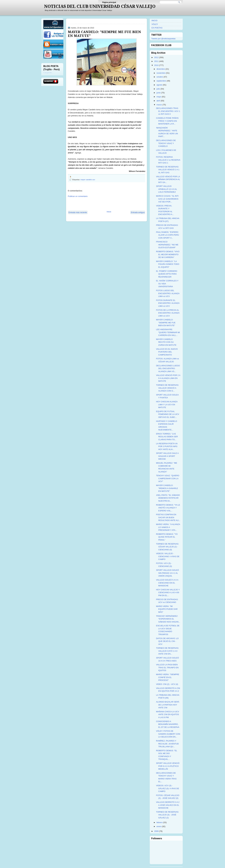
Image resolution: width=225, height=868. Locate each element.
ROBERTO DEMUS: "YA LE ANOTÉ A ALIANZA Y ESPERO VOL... (168, 508)
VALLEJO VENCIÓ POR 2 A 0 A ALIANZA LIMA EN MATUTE (168, 378)
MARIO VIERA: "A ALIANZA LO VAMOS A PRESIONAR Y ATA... (168, 527)
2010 (156, 65)
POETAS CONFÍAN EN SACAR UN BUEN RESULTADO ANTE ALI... (168, 517)
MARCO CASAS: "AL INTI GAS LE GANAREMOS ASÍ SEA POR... (167, 199)
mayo (159, 97)
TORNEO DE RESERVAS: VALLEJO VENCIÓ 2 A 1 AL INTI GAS (168, 170)
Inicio (109, 212)
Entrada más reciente (78, 212)
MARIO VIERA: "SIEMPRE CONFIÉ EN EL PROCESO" (168, 677)
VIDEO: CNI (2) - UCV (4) (167, 684)
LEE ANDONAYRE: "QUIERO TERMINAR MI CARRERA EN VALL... (168, 332)
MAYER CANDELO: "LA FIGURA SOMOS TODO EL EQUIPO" (168, 264)
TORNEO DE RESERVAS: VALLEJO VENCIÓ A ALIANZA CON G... (167, 388)
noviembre (161, 73)
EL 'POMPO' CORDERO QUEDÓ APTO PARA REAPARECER (167, 274)
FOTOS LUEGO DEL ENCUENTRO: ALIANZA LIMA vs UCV (168, 293)
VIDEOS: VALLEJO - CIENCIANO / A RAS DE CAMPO (168, 556)
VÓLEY (155, 24)
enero (159, 826)
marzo (159, 105)
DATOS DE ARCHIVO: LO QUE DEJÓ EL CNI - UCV (167, 641)
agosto (159, 85)
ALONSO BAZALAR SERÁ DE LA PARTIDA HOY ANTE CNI (168, 705)
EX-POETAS (157, 28)
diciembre (161, 69)
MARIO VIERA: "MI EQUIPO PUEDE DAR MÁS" (167, 609)
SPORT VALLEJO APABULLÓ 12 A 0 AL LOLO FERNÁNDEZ (166, 189)
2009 (156, 831)
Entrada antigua (138, 212)
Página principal (109, 2)
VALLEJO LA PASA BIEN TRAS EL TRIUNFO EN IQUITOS (167, 668)
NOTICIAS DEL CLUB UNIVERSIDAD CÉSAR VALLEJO (100, 6)
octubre (160, 77)
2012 (156, 57)
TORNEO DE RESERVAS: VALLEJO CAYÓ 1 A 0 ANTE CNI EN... (167, 651)
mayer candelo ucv (88, 180)
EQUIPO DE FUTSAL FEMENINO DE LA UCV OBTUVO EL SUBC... (167, 414)
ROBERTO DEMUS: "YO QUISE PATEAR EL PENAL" (167, 537)
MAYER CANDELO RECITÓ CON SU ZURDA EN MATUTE (166, 342)
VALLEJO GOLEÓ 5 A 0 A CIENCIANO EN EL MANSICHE (167, 583)
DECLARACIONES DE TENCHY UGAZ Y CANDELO (166, 143)
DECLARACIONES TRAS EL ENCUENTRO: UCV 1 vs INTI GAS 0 (168, 111)
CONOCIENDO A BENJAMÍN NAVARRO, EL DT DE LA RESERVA (168, 724)
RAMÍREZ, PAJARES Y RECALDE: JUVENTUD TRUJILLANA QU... (167, 744)
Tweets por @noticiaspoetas (163, 39)
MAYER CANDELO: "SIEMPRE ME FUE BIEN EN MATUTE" (104, 34)
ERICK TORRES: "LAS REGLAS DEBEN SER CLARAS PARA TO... (167, 437)
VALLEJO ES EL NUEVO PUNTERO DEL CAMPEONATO (167, 352)
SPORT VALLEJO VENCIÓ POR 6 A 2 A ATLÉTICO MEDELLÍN (168, 766)
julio (158, 89)
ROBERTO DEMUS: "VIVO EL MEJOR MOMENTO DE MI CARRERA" (168, 254)
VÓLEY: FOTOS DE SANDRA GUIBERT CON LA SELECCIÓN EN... (168, 734)
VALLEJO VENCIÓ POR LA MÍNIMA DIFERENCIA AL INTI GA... (168, 179)
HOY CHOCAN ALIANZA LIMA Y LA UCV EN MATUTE (167, 405)
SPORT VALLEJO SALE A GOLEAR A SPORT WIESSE (167, 456)
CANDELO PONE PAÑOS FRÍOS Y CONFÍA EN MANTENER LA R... (167, 121)
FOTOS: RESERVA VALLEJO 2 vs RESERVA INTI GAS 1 (168, 160)
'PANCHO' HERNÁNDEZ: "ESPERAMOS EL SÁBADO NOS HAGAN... (168, 619)
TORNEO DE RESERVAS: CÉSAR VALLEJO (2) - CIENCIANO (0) (167, 547)
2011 (156, 61)
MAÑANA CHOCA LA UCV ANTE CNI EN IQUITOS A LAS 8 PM (167, 714)
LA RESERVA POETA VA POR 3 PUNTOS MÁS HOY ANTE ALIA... (167, 446)
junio (159, 93)
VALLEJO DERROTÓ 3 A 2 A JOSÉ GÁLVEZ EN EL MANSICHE (168, 805)
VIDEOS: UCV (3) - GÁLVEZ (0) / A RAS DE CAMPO (167, 788)
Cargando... (48, 73)
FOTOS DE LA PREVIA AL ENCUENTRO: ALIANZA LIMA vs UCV (168, 313)
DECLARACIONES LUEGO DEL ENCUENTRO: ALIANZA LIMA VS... (168, 369)
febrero (160, 822)
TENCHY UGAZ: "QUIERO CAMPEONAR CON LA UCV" (168, 478)
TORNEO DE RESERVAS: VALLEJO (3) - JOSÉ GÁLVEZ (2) (167, 815)
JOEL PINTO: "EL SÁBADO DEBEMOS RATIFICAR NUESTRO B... (168, 498)
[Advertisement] (103, 204)
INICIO (155, 21)
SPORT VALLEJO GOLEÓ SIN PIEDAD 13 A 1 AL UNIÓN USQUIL (167, 573)
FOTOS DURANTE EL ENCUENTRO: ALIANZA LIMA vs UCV (168, 303)
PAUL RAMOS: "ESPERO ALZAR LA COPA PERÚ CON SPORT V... (167, 235)
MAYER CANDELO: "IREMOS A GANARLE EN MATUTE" (167, 488)
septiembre (161, 81)
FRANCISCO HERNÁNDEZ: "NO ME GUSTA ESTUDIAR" (167, 245)
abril (158, 101)
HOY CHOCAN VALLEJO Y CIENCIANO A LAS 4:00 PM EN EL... (168, 593)
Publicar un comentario (78, 196)
